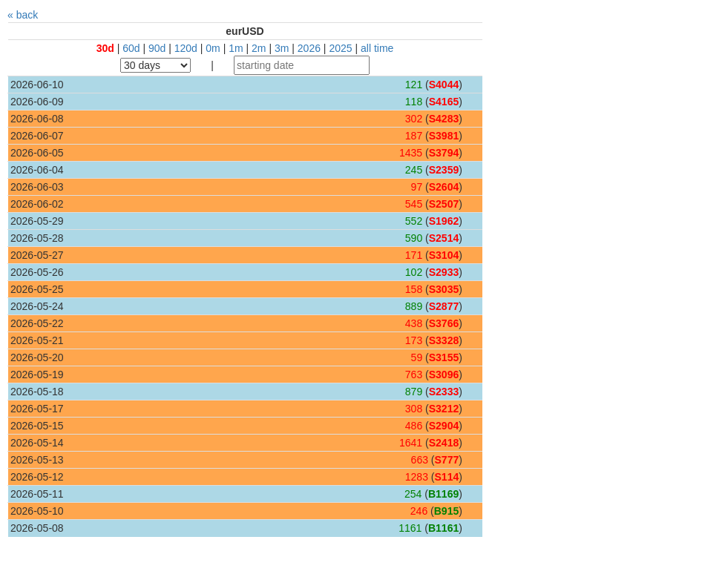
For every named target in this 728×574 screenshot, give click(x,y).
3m (282, 48)
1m (236, 48)
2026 (309, 48)
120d (186, 48)
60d (131, 48)
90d (157, 48)
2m (259, 48)
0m (213, 48)
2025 (340, 48)
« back (23, 15)
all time (377, 48)
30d (105, 48)
